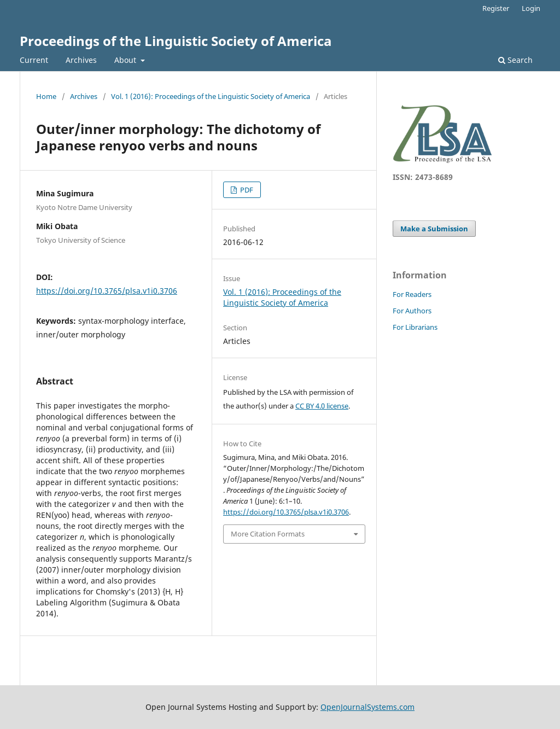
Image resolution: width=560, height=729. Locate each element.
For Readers (412, 294)
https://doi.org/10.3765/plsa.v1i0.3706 (107, 291)
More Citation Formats (268, 534)
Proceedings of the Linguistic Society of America (176, 41)
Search (515, 60)
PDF (246, 190)
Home (46, 96)
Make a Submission (434, 229)
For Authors (412, 311)
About (126, 60)
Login (531, 8)
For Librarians (415, 327)
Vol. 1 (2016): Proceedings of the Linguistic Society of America (211, 96)
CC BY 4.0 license (322, 406)
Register (496, 8)
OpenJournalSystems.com (367, 707)
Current (34, 60)
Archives (81, 60)
